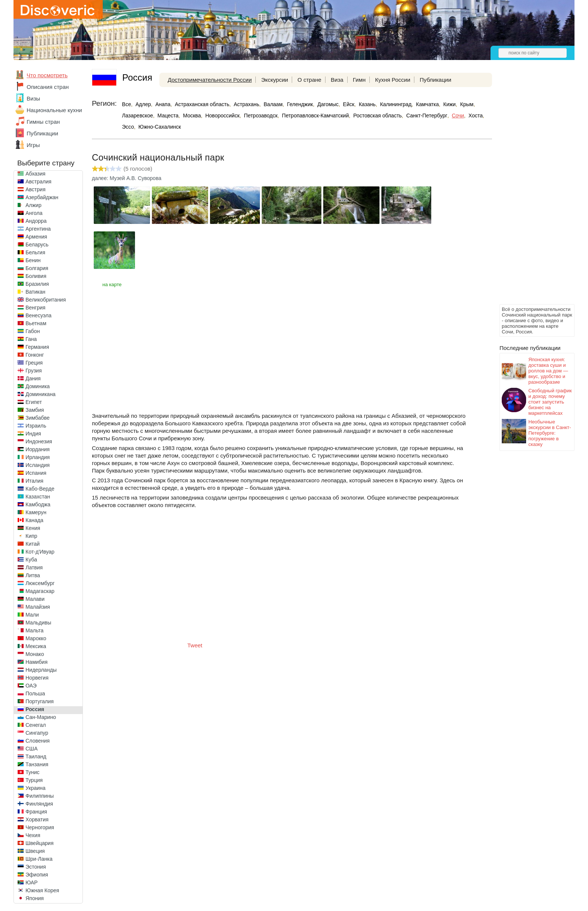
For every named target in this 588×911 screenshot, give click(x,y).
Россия (35, 709)
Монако (35, 654)
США (31, 749)
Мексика (36, 646)
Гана (31, 339)
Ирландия (38, 457)
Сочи (458, 116)
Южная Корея (42, 890)
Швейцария (40, 843)
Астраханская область (202, 104)
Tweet (195, 645)
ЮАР (31, 882)
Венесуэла (38, 315)
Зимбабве (37, 418)
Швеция (35, 851)
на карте (112, 284)
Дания (33, 378)
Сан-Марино (41, 717)
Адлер (143, 104)
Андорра (36, 221)
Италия (34, 481)
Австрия (35, 189)
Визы (33, 98)
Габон (33, 331)
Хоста (475, 116)
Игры (33, 145)
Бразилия (37, 284)
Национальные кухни (54, 110)
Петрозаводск (261, 116)
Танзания (37, 764)
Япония (35, 898)
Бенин (33, 260)
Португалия (40, 701)
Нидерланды (41, 670)
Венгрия (35, 308)
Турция (34, 780)
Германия (37, 347)
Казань (367, 104)
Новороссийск (222, 116)
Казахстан (38, 497)
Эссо (128, 127)
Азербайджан (42, 197)
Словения (37, 741)
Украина (35, 788)
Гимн (359, 80)
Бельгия (35, 252)
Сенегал (36, 725)
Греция (34, 363)
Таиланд (36, 756)
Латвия (34, 567)
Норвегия (37, 678)
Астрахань (246, 104)
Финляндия (39, 804)
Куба (31, 560)
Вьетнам (36, 323)
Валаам (273, 104)
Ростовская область (377, 116)
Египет (34, 402)
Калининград (396, 104)
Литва (33, 575)
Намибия (37, 662)
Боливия (36, 276)
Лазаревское (137, 116)
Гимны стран (43, 122)
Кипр (31, 536)
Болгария (37, 268)
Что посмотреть (47, 75)
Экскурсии (274, 80)
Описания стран (48, 87)
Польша (35, 693)
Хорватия (37, 819)
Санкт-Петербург (427, 116)
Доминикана (40, 394)
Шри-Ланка (39, 859)
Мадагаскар (40, 591)
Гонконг (35, 355)
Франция (36, 812)
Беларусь (37, 245)
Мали (32, 615)
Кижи (449, 104)
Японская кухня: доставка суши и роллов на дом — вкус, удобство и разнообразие (548, 371)
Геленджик (300, 104)
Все (126, 104)
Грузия (34, 371)
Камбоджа (38, 504)
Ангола (34, 213)
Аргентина (38, 229)
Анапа (163, 104)
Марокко (36, 638)
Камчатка (427, 104)
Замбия (35, 410)
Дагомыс (328, 104)
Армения (36, 237)
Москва (192, 116)
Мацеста (168, 116)
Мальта (34, 630)
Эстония (36, 867)
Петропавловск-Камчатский (315, 116)
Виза (337, 80)
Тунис (32, 772)
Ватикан (35, 292)
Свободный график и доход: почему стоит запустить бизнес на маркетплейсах (550, 402)
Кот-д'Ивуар (40, 552)
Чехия (33, 835)
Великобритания (46, 300)
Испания (36, 473)
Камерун (36, 512)
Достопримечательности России (210, 80)
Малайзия (38, 607)
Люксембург (40, 583)
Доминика (38, 386)
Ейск (349, 104)
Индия (33, 434)
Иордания (37, 449)
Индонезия (39, 441)
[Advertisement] (529, 190)
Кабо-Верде (40, 489)
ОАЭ (31, 686)
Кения (33, 528)
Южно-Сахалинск (160, 127)
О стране (309, 80)
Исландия (37, 465)
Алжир (33, 205)
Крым (467, 104)
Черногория (40, 827)
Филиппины (40, 796)
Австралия (38, 182)
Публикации (42, 133)
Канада (34, 520)
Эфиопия (37, 875)
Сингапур (37, 733)
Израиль (36, 426)
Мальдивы (38, 623)
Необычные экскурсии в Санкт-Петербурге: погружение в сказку (550, 433)
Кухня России (393, 80)
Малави (35, 599)
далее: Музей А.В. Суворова (127, 178)
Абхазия (35, 174)
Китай (33, 544)
